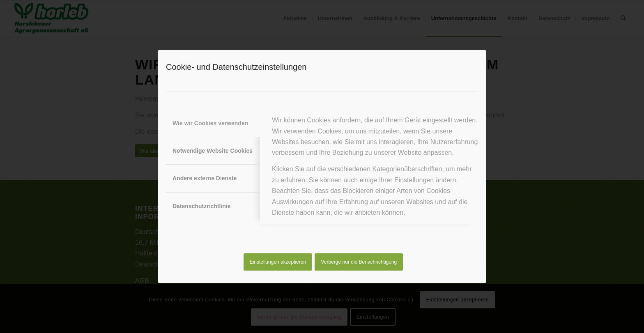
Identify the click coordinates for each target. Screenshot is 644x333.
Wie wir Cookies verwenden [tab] (210, 123)
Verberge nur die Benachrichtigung (359, 262)
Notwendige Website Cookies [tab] (213, 151)
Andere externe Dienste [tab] (205, 178)
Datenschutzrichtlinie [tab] (202, 206)
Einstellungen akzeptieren (278, 262)
